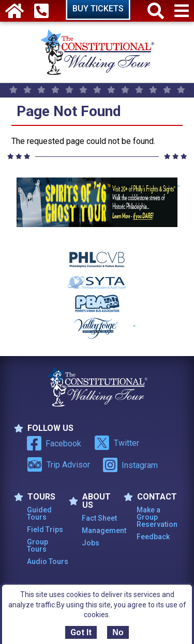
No (118, 632)
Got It (81, 632)
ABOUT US (90, 501)
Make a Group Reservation (157, 517)
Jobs (91, 543)
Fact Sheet (99, 518)
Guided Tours (39, 513)
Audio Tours (48, 561)
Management (103, 530)
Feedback (153, 537)
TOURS (35, 497)
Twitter (117, 443)
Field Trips (45, 529)
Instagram (130, 465)
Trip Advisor (58, 464)
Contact (150, 497)
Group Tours (38, 545)
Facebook (54, 443)
